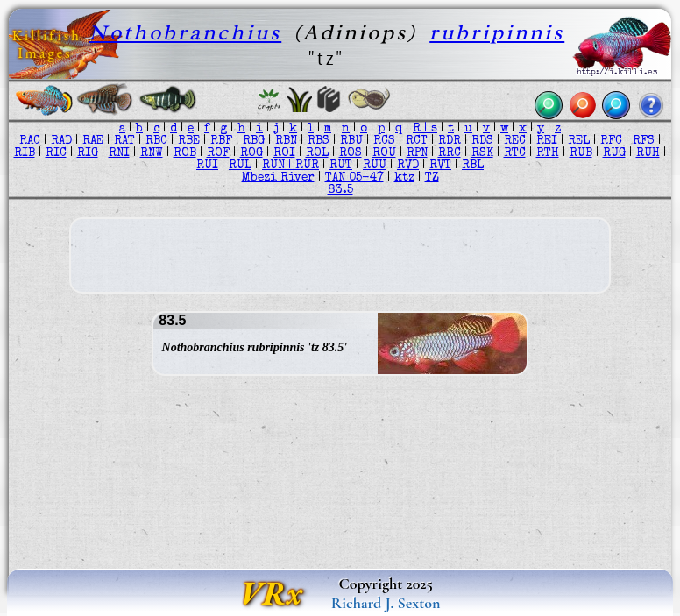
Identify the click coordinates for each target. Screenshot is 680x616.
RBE (189, 141)
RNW (152, 153)
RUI (207, 166)
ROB (185, 153)
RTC (515, 153)
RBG (254, 141)
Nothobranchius (185, 32)
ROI (284, 153)
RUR (307, 166)
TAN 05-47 (354, 178)
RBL (473, 166)
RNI (119, 153)
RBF (221, 141)
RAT (124, 141)
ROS (351, 153)
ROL (317, 153)
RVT (440, 166)
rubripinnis (497, 32)
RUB (581, 153)
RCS (384, 141)
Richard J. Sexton (386, 603)
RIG (88, 153)
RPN (417, 153)
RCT (417, 141)
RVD (408, 166)
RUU (375, 166)
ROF (218, 153)
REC (515, 141)
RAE (93, 141)
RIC (56, 153)
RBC (156, 141)
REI (547, 141)
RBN (286, 141)
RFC (611, 141)
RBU (351, 141)
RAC (30, 141)
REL (579, 141)
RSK (482, 153)
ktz (404, 178)
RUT (341, 166)
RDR (450, 141)
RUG (614, 153)
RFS (644, 141)
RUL (240, 166)
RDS (482, 141)
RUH (648, 153)
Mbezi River (278, 178)
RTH (548, 153)
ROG (251, 153)
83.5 (340, 190)
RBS (319, 141)
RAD (61, 141)
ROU (384, 153)
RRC (450, 153)
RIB (25, 153)
